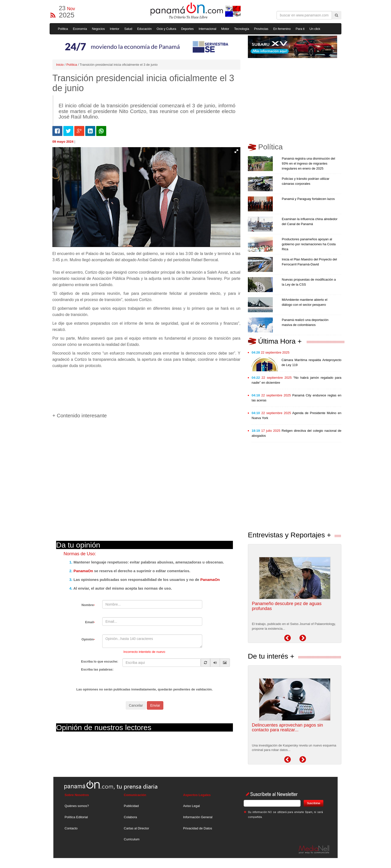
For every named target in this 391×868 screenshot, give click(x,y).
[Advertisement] (143, 389)
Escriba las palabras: (97, 669)
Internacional (208, 29)
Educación (144, 29)
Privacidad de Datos (197, 828)
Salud (128, 29)
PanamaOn (83, 571)
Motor (225, 29)
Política (63, 29)
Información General (198, 817)
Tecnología (242, 29)
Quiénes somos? (77, 806)
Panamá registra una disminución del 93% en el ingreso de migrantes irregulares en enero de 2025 (308, 163)
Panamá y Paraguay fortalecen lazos (308, 199)
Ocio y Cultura (166, 29)
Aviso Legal (191, 806)
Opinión (88, 639)
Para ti (300, 29)
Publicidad (131, 806)
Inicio (60, 65)
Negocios (98, 29)
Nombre (88, 605)
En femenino (282, 29)
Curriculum (132, 839)
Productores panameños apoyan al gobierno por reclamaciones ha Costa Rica (309, 244)
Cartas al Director (137, 828)
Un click (315, 29)
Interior (114, 29)
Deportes (187, 29)
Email (90, 622)
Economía (80, 29)
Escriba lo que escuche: (100, 661)
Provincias (261, 29)
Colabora (131, 817)
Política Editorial (76, 817)
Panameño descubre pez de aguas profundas (287, 606)
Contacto (71, 828)
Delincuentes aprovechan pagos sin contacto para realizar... (287, 728)
